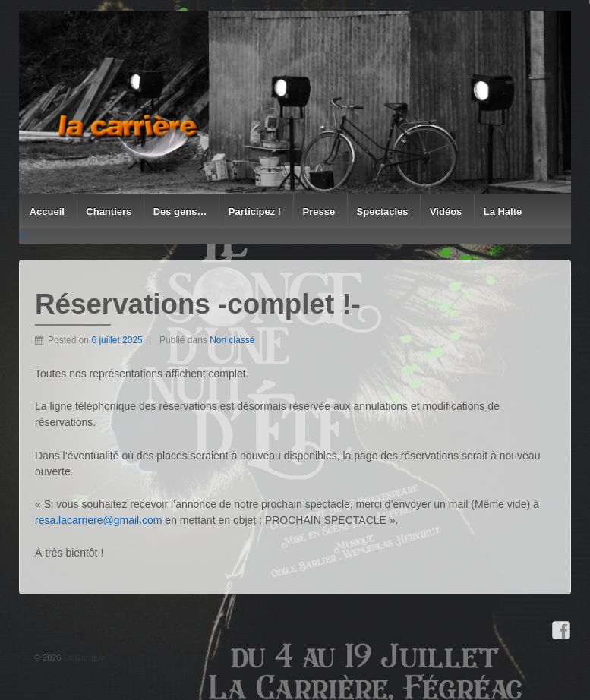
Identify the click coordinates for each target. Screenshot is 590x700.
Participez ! (255, 211)
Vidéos (446, 211)
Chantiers (109, 211)
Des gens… (180, 211)
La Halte (503, 211)
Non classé (232, 340)
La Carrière (84, 657)
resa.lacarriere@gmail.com (98, 520)
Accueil (47, 211)
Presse (319, 211)
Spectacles (383, 211)
